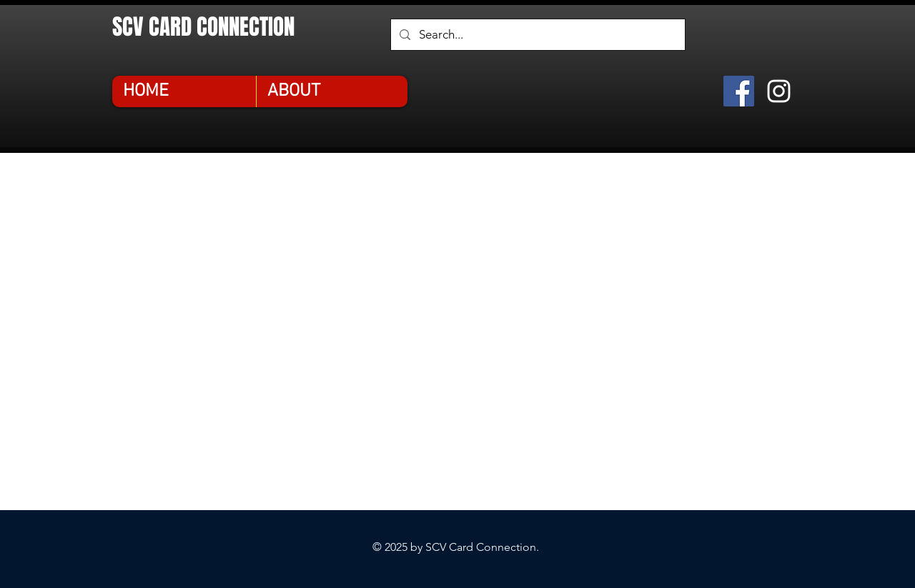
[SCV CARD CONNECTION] (224, 27)
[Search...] (537, 35)
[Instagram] (779, 91)
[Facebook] (739, 91)
